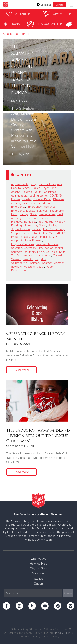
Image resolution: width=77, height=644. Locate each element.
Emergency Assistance (42, 207)
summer (29, 256)
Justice (36, 229)
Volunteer (38, 574)
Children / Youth (32, 192)
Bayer (36, 188)
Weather (47, 263)
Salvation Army (34, 248)
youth (41, 267)
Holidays (17, 222)
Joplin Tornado (21, 229)
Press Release (33, 240)
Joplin (52, 225)
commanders (19, 196)
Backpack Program (50, 184)
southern (17, 252)
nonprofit (17, 240)
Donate (59, 5)
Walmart (34, 263)
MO (55, 237)
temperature (44, 256)
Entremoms (57, 211)
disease (36, 203)
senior (49, 248)
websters (29, 267)
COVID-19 (56, 196)
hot (40, 222)
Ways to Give (38, 569)
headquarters (47, 214)
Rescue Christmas (47, 244)
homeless (30, 222)
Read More (21, 370)
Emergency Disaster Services (29, 211)
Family (24, 214)
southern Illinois (34, 252)
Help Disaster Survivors (38, 218)
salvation (17, 248)
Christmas (50, 192)
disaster (27, 199)
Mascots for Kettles (35, 233)
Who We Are (39, 559)
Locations (44, 5)
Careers (39, 584)
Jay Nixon (40, 225)
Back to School (21, 188)
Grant (33, 214)
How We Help (39, 564)
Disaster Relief (42, 199)
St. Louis (52, 252)
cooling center (38, 196)
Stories (38, 579)
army (33, 184)
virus (44, 259)
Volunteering (19, 263)
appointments (20, 184)
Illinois (28, 225)
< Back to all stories (16, 34)
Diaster (16, 199)
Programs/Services (23, 244)
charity (15, 192)
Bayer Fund (49, 188)
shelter (59, 248)
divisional (49, 203)
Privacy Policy (63, 633)
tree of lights (31, 259)
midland (45, 237)
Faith (14, 214)
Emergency (18, 207)
